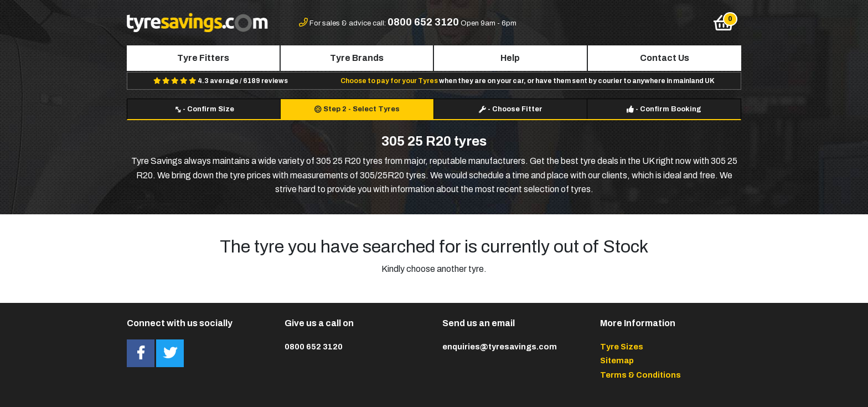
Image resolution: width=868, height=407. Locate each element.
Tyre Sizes (622, 347)
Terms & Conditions (640, 375)
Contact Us (665, 58)
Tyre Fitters (203, 58)
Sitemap (617, 360)
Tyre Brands (357, 58)
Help (510, 58)
